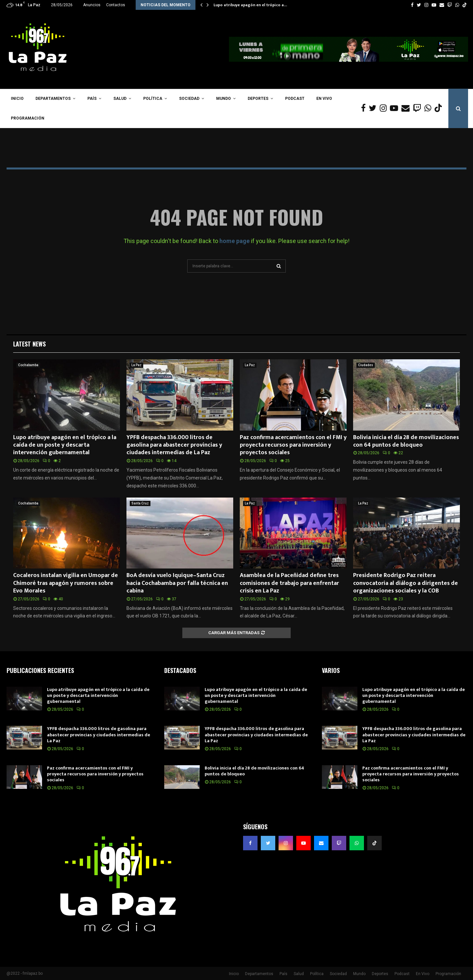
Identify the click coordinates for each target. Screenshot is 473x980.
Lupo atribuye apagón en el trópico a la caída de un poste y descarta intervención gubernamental (65, 445)
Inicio (17, 99)
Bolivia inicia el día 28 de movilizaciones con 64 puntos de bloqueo (406, 441)
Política (153, 99)
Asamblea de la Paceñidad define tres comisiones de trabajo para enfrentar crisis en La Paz (289, 583)
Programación (28, 118)
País (92, 99)
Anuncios (92, 5)
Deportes (258, 99)
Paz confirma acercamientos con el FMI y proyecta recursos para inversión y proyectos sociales (293, 445)
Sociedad (189, 99)
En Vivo (324, 99)
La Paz (136, 365)
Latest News (29, 344)
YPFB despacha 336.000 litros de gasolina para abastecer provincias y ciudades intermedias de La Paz (174, 445)
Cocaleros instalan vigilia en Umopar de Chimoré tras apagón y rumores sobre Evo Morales (66, 583)
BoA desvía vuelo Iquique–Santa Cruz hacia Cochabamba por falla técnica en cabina (177, 583)
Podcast (295, 99)
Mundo (224, 99)
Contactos (116, 5)
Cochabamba (28, 365)
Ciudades (366, 365)
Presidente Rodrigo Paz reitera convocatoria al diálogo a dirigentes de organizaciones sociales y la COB (405, 583)
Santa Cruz (140, 503)
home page (235, 241)
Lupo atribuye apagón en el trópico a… (250, 5)
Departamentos (53, 99)
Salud (120, 99)
